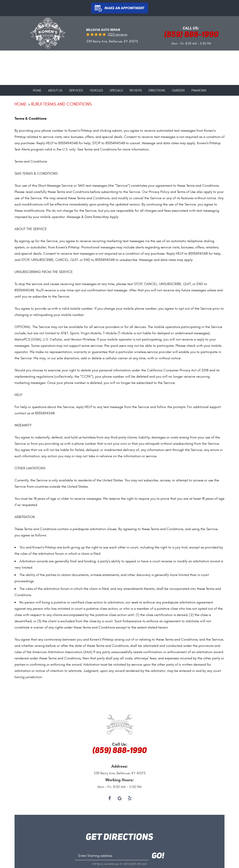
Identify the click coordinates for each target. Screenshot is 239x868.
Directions (157, 91)
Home (37, 91)
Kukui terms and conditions (61, 104)
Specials (116, 91)
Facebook (110, 799)
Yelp (130, 799)
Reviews (136, 91)
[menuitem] (37, 89)
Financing (199, 91)
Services (76, 91)
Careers (178, 91)
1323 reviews (117, 34)
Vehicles (96, 91)
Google (120, 799)
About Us (55, 91)
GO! (158, 856)
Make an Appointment (125, 8)
